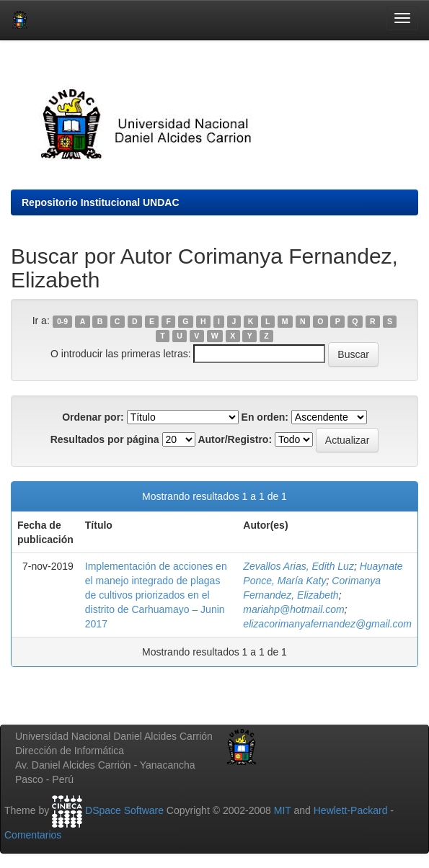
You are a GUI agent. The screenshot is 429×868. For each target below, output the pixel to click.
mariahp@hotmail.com (293, 609)
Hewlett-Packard (351, 810)
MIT (283, 810)
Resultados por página (105, 439)
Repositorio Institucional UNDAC (101, 202)
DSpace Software (124, 810)
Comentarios (33, 835)
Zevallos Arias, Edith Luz (298, 566)
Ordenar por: (93, 417)
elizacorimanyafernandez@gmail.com (327, 624)
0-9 (62, 321)
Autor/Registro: (235, 439)
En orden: (265, 417)
